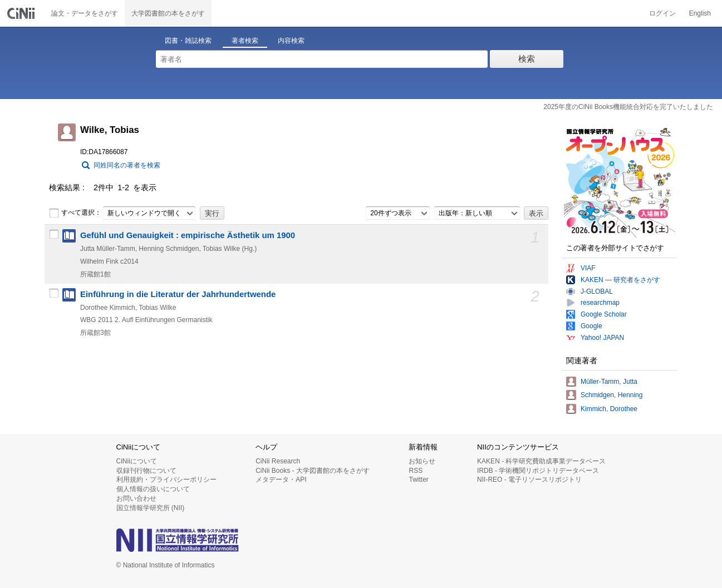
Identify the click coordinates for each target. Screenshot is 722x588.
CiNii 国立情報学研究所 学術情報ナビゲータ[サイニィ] (22, 13)
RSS (416, 471)
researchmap (600, 303)
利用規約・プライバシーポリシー (166, 480)
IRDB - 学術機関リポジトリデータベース (538, 471)
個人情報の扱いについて (153, 489)
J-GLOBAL (597, 291)
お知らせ (422, 461)
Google (591, 326)
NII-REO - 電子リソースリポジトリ (529, 480)
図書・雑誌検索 (188, 41)
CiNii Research (278, 461)
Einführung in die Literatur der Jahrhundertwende (178, 294)
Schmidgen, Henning (612, 395)
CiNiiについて (137, 461)
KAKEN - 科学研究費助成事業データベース (541, 461)
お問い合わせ (136, 498)
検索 (527, 59)
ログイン (662, 13)
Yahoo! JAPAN (602, 338)
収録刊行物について (146, 471)
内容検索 (291, 41)
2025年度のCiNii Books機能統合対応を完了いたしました (628, 107)
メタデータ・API (281, 480)
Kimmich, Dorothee (609, 409)
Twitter (418, 480)
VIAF (588, 268)
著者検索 (245, 41)
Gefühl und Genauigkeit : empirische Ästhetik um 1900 (188, 235)
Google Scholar (604, 314)
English (700, 13)
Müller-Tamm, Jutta (609, 382)
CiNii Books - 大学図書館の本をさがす (313, 471)
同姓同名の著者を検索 (127, 165)
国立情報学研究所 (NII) (151, 508)
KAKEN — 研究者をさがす (620, 280)
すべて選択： (75, 213)
